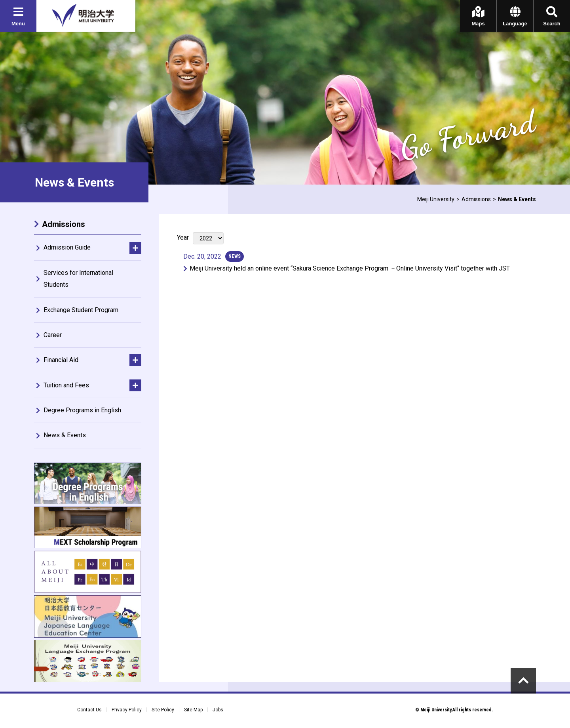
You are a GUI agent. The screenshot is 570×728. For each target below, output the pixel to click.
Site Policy (163, 710)
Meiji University (436, 199)
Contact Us (89, 710)
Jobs (218, 710)
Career (53, 335)
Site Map (193, 710)
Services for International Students (78, 279)
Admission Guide (67, 247)
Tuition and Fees (66, 385)
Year (183, 237)
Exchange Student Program (81, 310)
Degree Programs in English (82, 410)
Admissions (476, 199)
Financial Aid (61, 360)
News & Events (65, 435)
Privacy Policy (127, 710)
